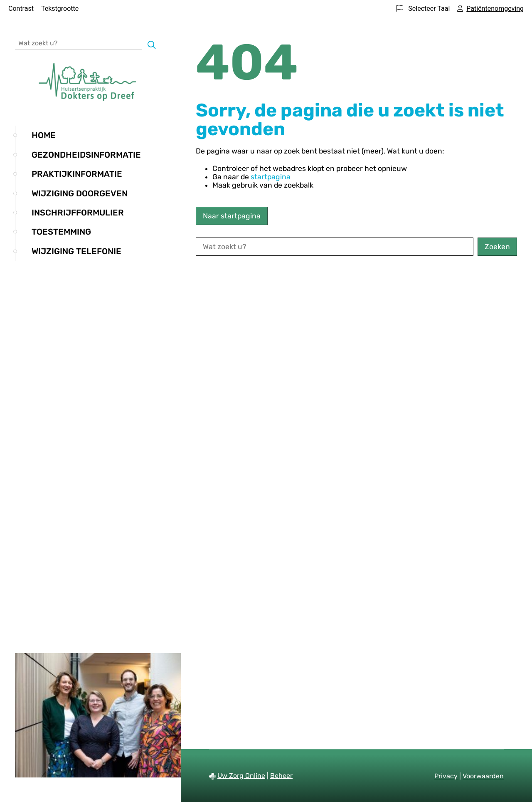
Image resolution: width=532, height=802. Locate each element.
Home (44, 135)
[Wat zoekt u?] (79, 43)
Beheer (281, 776)
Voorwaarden (483, 776)
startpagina (271, 177)
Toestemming (61, 232)
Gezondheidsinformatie (86, 155)
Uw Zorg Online (241, 776)
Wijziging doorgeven (80, 193)
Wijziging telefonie (76, 251)
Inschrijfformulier (78, 213)
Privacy (446, 776)
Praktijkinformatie (77, 174)
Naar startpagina (232, 216)
